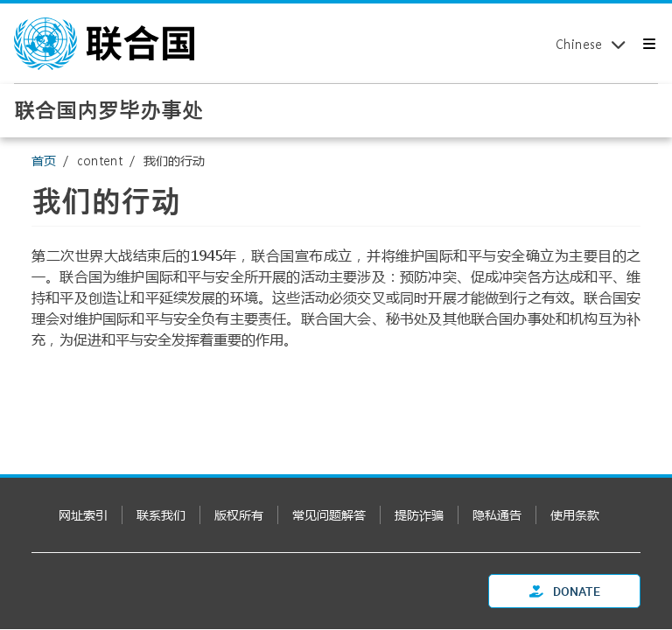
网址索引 (83, 515)
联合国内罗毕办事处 (108, 110)
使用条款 (575, 515)
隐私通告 (497, 515)
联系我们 (161, 515)
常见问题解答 (329, 515)
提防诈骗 (419, 515)
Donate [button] (565, 591)
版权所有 (239, 515)
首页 (44, 161)
